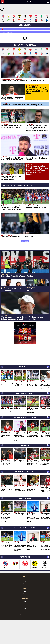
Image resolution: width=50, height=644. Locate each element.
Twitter (25, 621)
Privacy (25, 613)
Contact (25, 601)
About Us (25, 598)
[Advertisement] (25, 24)
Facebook (25, 623)
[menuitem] (3, 2)
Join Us (25, 603)
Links (25, 628)
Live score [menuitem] (22, 2)
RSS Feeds (25, 625)
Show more (25, 261)
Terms (25, 611)
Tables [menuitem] (30, 2)
